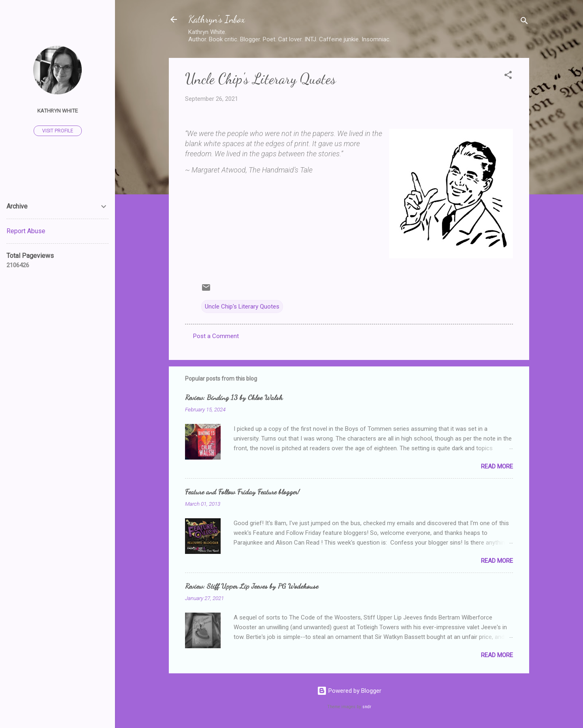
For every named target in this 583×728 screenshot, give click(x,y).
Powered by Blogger (349, 691)
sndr (367, 707)
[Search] (524, 22)
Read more (497, 466)
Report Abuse (26, 231)
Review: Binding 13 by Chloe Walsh (234, 397)
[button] (508, 76)
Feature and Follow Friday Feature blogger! (242, 492)
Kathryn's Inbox (217, 19)
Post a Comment (216, 336)
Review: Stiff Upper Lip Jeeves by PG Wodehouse (252, 586)
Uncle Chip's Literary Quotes (242, 307)
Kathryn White (57, 111)
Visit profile (58, 131)
